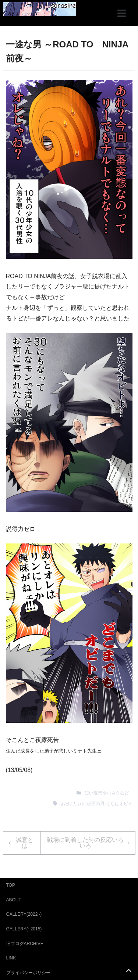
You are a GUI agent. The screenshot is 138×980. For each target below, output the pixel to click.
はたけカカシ (72, 804)
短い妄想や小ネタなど (107, 793)
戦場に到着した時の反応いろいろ (85, 843)
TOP (11, 885)
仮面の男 (96, 804)
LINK (11, 958)
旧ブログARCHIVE (25, 944)
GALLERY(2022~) (24, 914)
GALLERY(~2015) (24, 929)
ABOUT (14, 900)
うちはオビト (119, 804)
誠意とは (25, 843)
